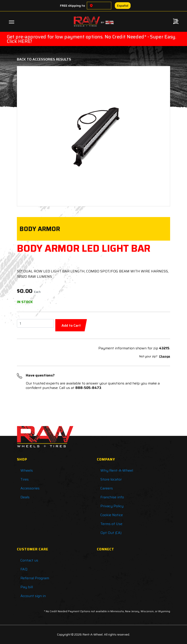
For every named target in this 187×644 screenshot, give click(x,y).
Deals (25, 497)
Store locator (111, 479)
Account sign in (33, 596)
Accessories (30, 488)
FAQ (24, 569)
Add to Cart (71, 325)
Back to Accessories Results (44, 59)
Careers (107, 488)
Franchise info (112, 497)
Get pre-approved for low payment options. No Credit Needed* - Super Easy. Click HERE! (92, 39)
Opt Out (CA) (111, 533)
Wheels (27, 470)
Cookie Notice (112, 515)
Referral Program (35, 578)
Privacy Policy (112, 506)
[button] (32, 136)
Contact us (29, 560)
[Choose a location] (91, 6)
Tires (25, 479)
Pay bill (27, 587)
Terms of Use (111, 524)
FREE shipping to (73, 6)
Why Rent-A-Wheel (117, 470)
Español (123, 6)
